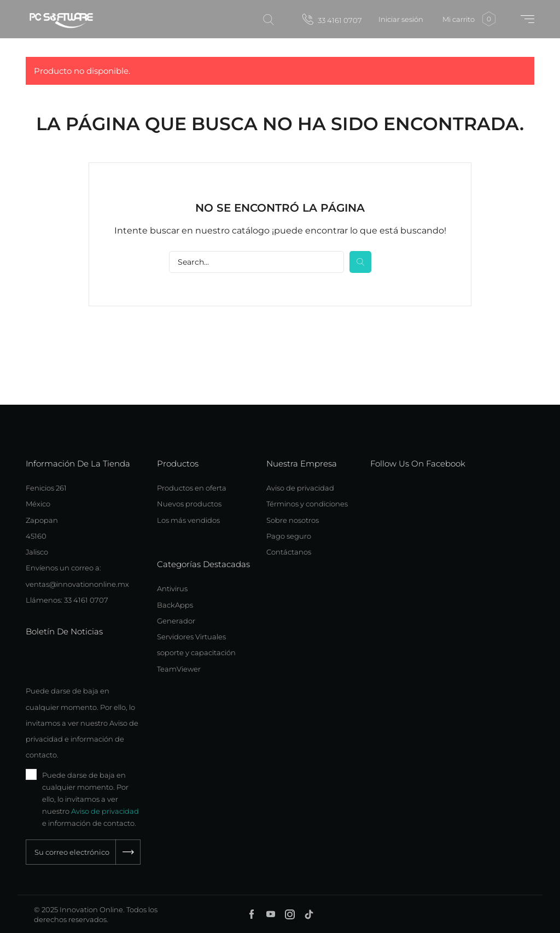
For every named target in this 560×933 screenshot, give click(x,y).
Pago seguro (289, 536)
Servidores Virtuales (191, 637)
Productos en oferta (192, 488)
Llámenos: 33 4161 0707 (67, 600)
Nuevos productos (189, 504)
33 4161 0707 (332, 19)
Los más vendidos (188, 520)
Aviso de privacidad (105, 811)
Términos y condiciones (307, 504)
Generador (176, 621)
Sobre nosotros (293, 520)
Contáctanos (289, 552)
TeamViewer (179, 669)
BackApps (175, 605)
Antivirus (172, 588)
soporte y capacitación (196, 652)
